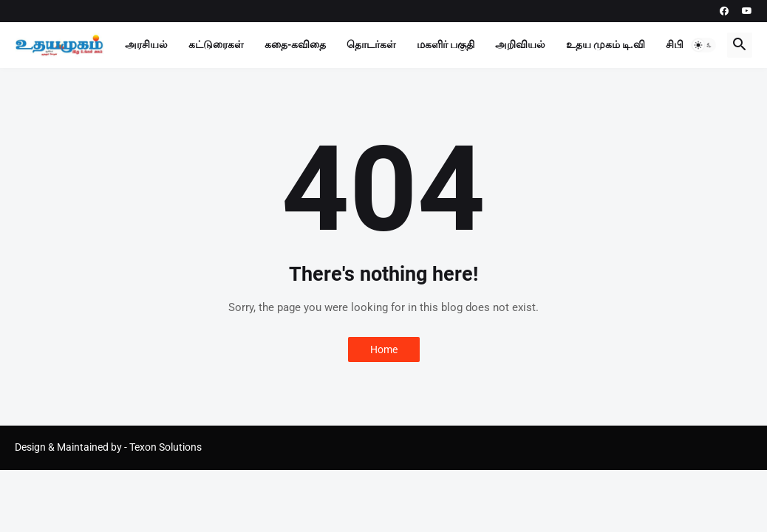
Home (384, 349)
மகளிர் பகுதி (446, 44)
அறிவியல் (520, 44)
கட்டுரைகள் (216, 44)
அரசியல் (146, 44)
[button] (703, 45)
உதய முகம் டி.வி (606, 44)
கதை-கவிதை (295, 44)
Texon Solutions (166, 447)
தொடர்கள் (371, 44)
